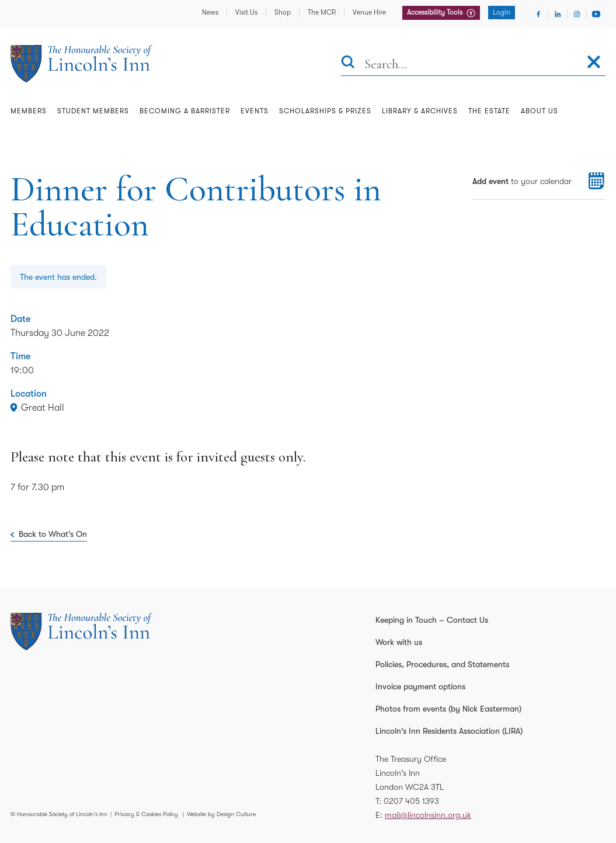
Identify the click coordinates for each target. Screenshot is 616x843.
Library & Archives (420, 111)
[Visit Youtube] (596, 14)
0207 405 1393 (411, 801)
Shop (283, 12)
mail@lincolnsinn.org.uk (428, 815)
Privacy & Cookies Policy (146, 814)
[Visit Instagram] (577, 14)
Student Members (93, 111)
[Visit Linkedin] (558, 14)
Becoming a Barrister (185, 111)
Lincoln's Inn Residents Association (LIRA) (449, 731)
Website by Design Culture (221, 814)
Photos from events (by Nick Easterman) (448, 709)
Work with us (399, 642)
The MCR (322, 12)
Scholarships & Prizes (325, 111)
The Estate (489, 111)
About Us (540, 111)
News (210, 12)
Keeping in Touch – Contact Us (432, 620)
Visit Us (246, 12)
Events (255, 111)
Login (502, 12)
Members (29, 111)
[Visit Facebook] (538, 14)
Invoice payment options (420, 686)
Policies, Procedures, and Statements (442, 664)
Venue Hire (369, 12)
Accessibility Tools (436, 12)
